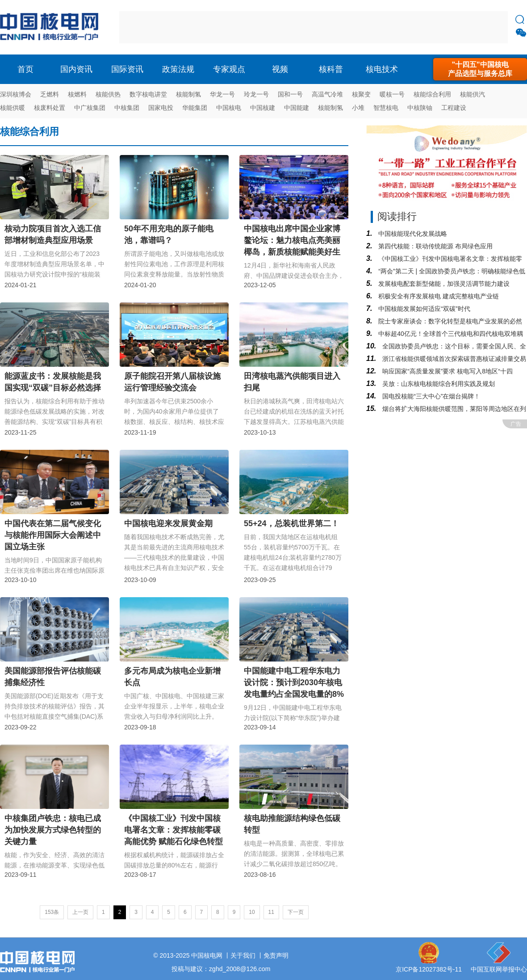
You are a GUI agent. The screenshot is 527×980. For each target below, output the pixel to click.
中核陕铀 (420, 108)
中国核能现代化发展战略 (412, 234)
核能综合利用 (432, 94)
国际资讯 (127, 69)
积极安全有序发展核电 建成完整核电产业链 (438, 296)
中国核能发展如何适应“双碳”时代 (423, 309)
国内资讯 (76, 69)
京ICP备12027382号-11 (429, 969)
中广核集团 (90, 108)
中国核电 (229, 108)
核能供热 (108, 94)
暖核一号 (392, 94)
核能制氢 (188, 94)
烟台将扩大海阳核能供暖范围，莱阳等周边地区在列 (453, 409)
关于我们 (243, 955)
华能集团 (195, 108)
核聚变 (361, 94)
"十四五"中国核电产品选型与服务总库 (480, 69)
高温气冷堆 (327, 94)
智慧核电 (386, 108)
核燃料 (77, 94)
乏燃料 (50, 94)
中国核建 (263, 108)
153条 (52, 912)
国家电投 (161, 108)
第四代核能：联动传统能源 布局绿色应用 (435, 246)
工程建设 (454, 108)
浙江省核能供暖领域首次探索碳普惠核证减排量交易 (453, 359)
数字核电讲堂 (148, 94)
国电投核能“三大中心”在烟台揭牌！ (430, 396)
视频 (280, 69)
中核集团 (127, 108)
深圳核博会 (16, 94)
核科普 (331, 69)
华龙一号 (222, 94)
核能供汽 (473, 94)
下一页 (296, 912)
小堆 (358, 108)
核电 (51, 27)
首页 (25, 69)
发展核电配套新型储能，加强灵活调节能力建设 (443, 284)
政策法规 (178, 69)
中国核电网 (207, 955)
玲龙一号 (256, 94)
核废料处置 (50, 108)
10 (252, 912)
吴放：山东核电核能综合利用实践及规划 (438, 384)
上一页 (80, 912)
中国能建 (297, 108)
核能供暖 (13, 108)
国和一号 (290, 94)
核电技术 (382, 69)
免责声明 (276, 955)
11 (271, 912)
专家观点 (229, 69)
